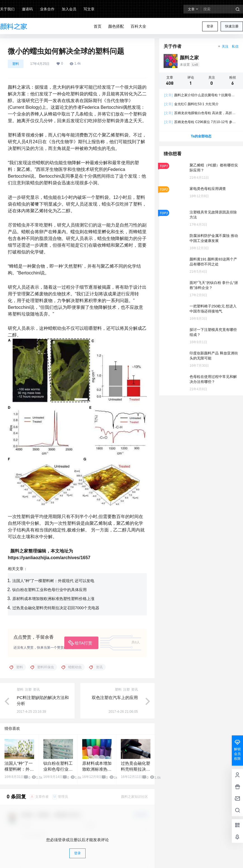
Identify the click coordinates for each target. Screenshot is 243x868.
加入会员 (69, 9)
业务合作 (47, 9)
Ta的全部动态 (201, 136)
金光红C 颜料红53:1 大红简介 (191, 104)
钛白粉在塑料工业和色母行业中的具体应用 (49, 590)
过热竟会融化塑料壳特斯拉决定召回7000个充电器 (56, 608)
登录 (210, 26)
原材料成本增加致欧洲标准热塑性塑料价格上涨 (53, 599)
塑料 (16, 64)
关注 (223, 46)
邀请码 (27, 9)
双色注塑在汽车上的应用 (115, 698)
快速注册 (232, 26)
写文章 (89, 9)
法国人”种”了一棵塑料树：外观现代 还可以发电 (53, 581)
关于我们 (7, 9)
